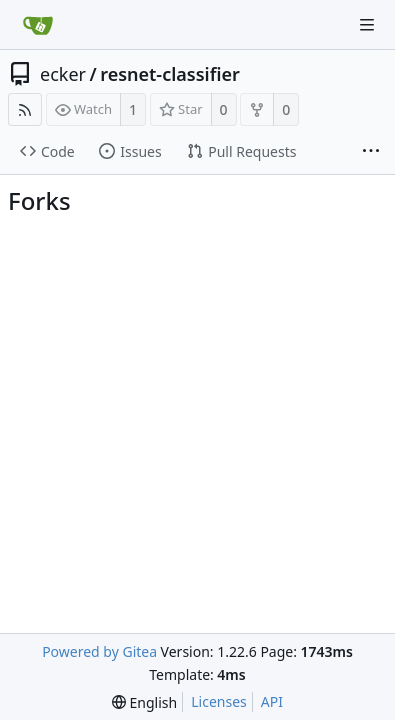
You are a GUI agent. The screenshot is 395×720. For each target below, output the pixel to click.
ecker (63, 74)
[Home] (38, 25)
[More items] (371, 152)
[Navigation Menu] (367, 25)
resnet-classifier (170, 74)
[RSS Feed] (25, 109)
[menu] (144, 702)
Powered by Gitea (99, 651)
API (272, 701)
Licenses (219, 701)
